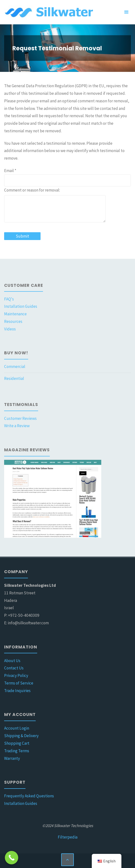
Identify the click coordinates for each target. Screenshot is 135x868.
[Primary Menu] (126, 12)
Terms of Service (19, 683)
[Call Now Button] (12, 858)
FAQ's (9, 299)
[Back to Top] (67, 860)
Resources (13, 321)
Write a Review (17, 426)
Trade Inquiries (17, 691)
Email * (10, 171)
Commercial (15, 366)
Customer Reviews (20, 418)
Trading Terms (17, 751)
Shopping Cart (17, 743)
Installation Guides (21, 306)
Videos (10, 329)
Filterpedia (68, 837)
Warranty (12, 758)
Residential (14, 378)
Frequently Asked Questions (29, 796)
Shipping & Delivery (21, 736)
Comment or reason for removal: (32, 190)
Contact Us (14, 668)
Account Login (17, 728)
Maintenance (15, 314)
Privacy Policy (16, 675)
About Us (12, 661)
